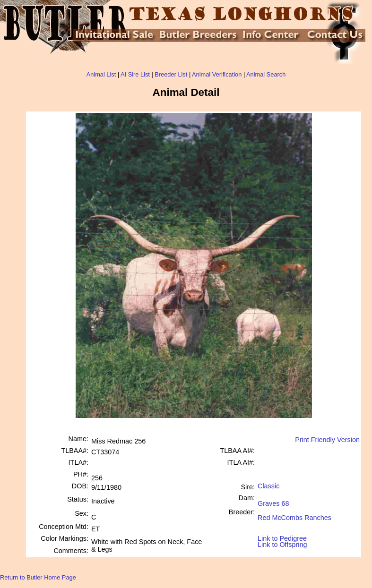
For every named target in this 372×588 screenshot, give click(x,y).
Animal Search (266, 74)
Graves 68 (273, 500)
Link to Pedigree (282, 538)
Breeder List (171, 74)
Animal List (101, 74)
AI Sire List (135, 74)
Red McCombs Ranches (294, 514)
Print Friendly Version (327, 440)
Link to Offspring (282, 542)
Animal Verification (217, 74)
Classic (268, 486)
